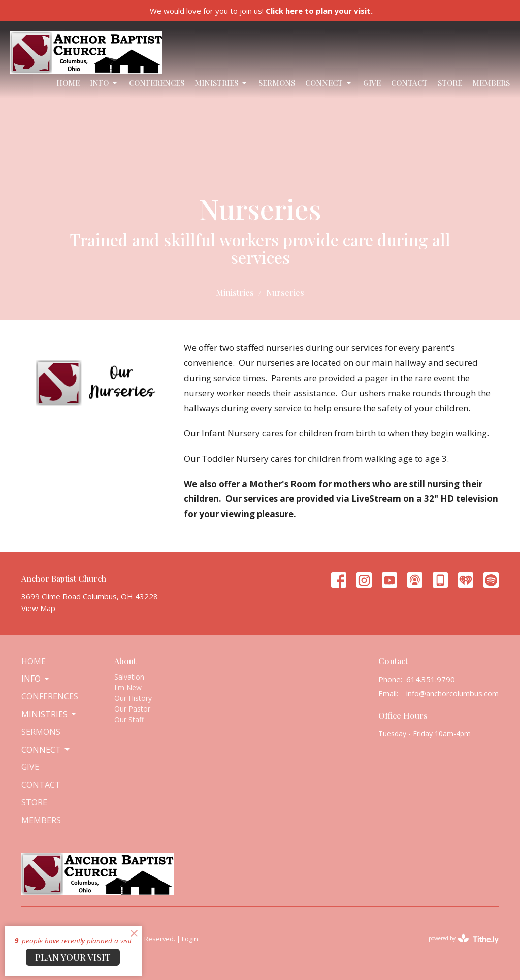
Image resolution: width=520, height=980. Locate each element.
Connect (329, 83)
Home (68, 83)
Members (491, 83)
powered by (464, 939)
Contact (409, 83)
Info (104, 83)
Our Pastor (132, 709)
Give (372, 83)
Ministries (221, 83)
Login (190, 939)
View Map (38, 608)
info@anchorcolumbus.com (452, 693)
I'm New (128, 687)
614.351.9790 (431, 679)
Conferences (157, 83)
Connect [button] (46, 750)
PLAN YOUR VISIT (73, 957)
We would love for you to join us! (261, 11)
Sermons (277, 83)
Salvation (129, 677)
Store (450, 83)
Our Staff (129, 719)
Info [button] (36, 679)
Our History (133, 698)
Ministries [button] (50, 714)
